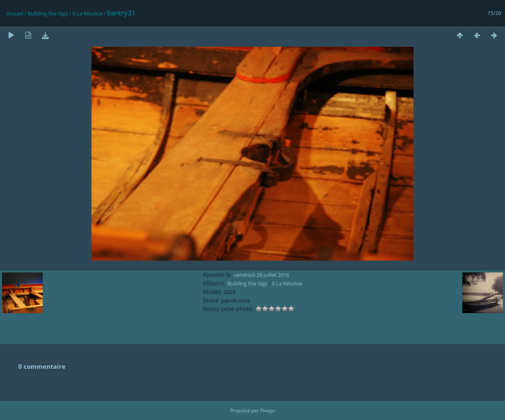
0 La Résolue (87, 13)
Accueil (15, 13)
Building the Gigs (48, 13)
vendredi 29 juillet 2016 (261, 275)
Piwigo (268, 410)
